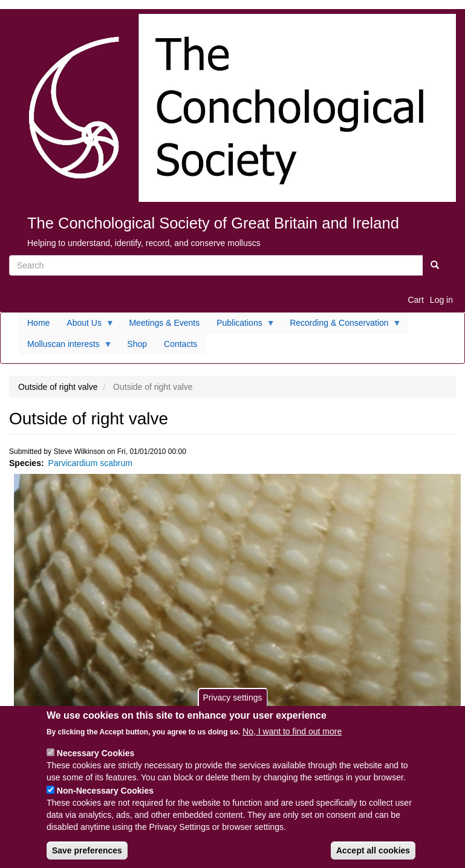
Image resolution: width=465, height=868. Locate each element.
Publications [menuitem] (242, 326)
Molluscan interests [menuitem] (66, 347)
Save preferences (87, 856)
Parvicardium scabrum (90, 463)
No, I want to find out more (292, 737)
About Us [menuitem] (86, 326)
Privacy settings (232, 702)
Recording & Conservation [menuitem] (341, 326)
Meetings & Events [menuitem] (164, 323)
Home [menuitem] (38, 323)
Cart (415, 300)
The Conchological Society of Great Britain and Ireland (213, 223)
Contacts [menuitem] (180, 344)
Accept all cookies (373, 856)
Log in (441, 300)
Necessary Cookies (96, 759)
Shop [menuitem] (137, 344)
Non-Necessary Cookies (105, 796)
